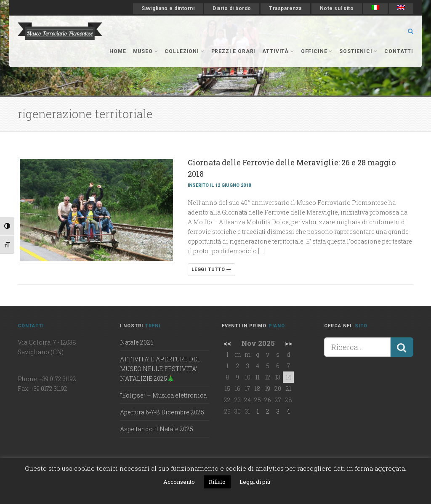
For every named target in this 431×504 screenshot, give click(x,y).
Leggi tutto (212, 269)
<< (227, 343)
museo (146, 51)
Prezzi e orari (234, 51)
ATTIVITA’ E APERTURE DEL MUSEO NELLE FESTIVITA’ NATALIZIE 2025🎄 (160, 369)
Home (118, 51)
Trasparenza (285, 8)
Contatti (399, 51)
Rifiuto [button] (217, 482)
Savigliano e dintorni (168, 8)
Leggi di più (255, 482)
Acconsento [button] (179, 482)
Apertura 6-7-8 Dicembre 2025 (162, 412)
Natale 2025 (137, 342)
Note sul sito (337, 8)
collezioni (184, 51)
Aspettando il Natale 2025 (157, 429)
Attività (278, 51)
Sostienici (358, 51)
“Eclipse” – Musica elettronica (163, 395)
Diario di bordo (232, 8)
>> (288, 343)
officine (317, 51)
